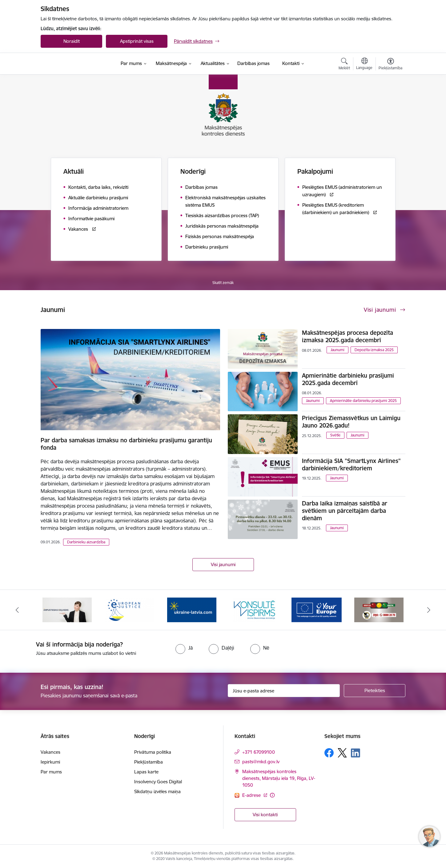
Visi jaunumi (223, 564)
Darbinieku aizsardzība (86, 542)
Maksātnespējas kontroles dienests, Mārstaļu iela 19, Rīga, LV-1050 (279, 778)
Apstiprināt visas (137, 41)
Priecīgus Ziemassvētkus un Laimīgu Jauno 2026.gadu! (351, 422)
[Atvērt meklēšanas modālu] (344, 65)
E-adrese (252, 795)
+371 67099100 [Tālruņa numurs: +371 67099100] (259, 752)
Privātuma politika (153, 752)
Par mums (51, 772)
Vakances (50, 752)
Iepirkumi (50, 762)
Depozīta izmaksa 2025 (374, 350)
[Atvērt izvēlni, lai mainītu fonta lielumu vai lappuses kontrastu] (390, 65)
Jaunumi (338, 350)
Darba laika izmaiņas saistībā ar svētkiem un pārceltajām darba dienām (345, 511)
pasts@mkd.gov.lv (261, 762)
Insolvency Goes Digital (158, 782)
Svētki (335, 435)
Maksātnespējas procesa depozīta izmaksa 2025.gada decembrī (348, 336)
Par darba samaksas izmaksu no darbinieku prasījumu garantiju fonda (126, 444)
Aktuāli (74, 171)
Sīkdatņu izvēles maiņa (157, 791)
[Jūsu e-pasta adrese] (284, 691)
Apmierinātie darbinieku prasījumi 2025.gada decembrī (348, 379)
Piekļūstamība (149, 762)
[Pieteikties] (375, 691)
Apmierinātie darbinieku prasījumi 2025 (363, 401)
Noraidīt (72, 41)
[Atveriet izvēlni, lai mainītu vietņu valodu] (364, 64)
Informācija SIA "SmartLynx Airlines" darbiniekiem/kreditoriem (351, 464)
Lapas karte (146, 772)
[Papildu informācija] (272, 795)
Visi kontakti (265, 815)
